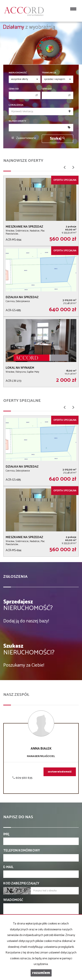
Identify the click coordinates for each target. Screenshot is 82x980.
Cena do (47, 89)
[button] (65, 169)
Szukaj (57, 139)
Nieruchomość (18, 73)
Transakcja (49, 73)
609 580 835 (22, 778)
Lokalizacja (16, 105)
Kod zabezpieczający (21, 883)
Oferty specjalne (22, 401)
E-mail (8, 867)
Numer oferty (17, 121)
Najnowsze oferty (23, 161)
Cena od (14, 89)
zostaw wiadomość (60, 772)
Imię (6, 834)
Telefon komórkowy (22, 851)
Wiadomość (13, 900)
